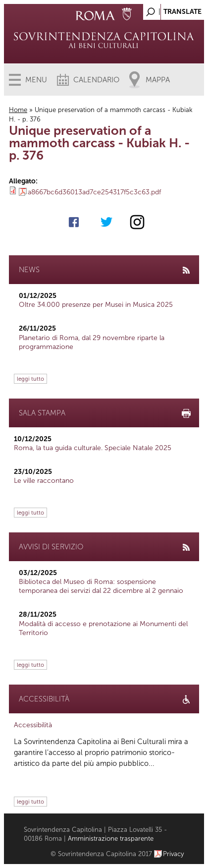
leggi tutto (30, 379)
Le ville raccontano (44, 481)
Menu (36, 80)
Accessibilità (33, 725)
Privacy (174, 854)
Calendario (96, 80)
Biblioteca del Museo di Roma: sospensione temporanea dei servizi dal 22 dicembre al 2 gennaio (101, 586)
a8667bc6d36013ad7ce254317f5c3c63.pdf (94, 192)
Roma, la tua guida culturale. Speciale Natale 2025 (93, 448)
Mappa (158, 80)
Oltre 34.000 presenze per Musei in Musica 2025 (96, 305)
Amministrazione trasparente (111, 839)
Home (18, 110)
